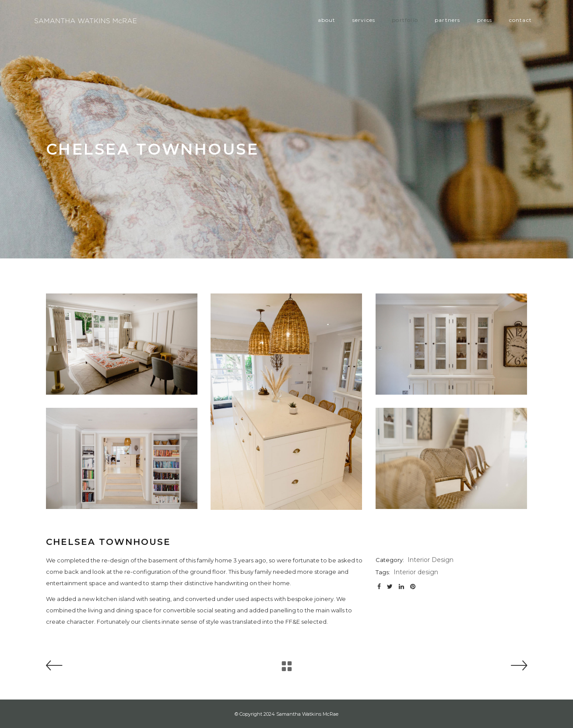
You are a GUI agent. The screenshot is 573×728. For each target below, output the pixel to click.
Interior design (416, 572)
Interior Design (431, 560)
